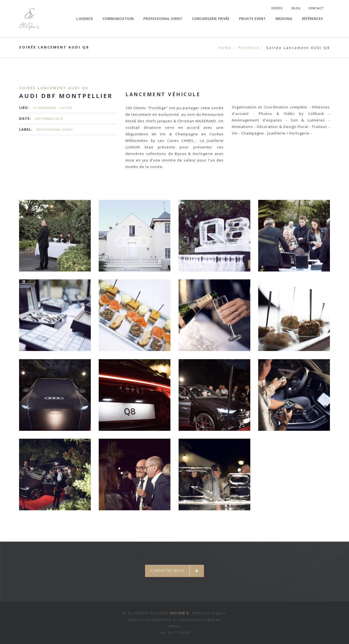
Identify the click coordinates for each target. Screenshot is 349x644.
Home (225, 48)
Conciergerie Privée (211, 19)
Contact (316, 8)
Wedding (284, 19)
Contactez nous (174, 571)
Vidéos (277, 8)
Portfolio (249, 48)
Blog (296, 8)
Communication (118, 19)
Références (313, 19)
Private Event (252, 19)
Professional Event (163, 19)
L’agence (85, 19)
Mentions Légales (209, 613)
